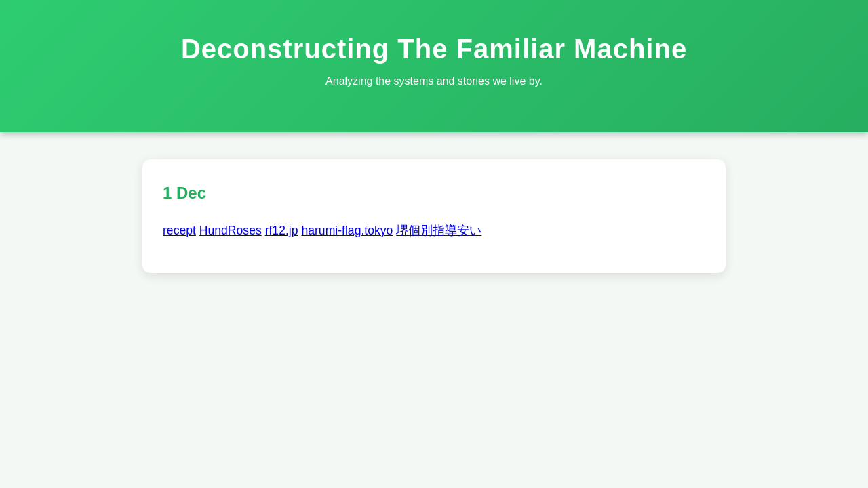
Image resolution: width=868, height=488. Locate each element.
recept (179, 230)
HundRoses (231, 230)
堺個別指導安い (439, 230)
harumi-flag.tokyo (347, 230)
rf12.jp (282, 230)
